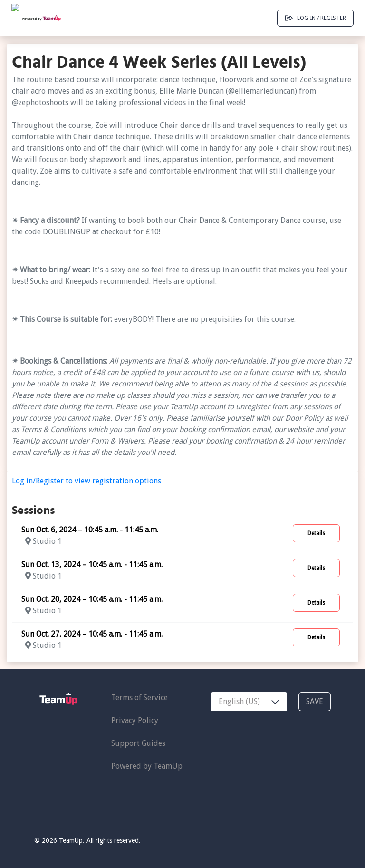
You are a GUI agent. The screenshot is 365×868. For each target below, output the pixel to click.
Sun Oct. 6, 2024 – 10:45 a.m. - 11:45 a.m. (90, 530)
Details (316, 533)
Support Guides (138, 743)
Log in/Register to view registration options (86, 481)
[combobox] (249, 702)
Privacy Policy (135, 720)
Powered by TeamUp (147, 766)
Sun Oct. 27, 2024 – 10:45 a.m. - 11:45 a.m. (92, 634)
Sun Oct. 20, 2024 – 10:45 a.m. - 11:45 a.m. (92, 599)
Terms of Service (139, 698)
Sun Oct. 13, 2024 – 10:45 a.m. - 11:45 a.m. (92, 564)
